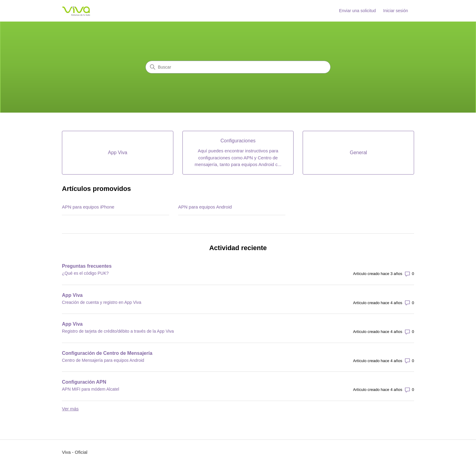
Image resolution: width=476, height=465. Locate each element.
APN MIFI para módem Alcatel (90, 389)
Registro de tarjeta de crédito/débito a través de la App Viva (118, 331)
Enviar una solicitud (357, 11)
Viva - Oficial (75, 452)
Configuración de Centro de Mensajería (107, 353)
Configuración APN (84, 382)
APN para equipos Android (205, 207)
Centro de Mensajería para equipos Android (103, 360)
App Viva (72, 295)
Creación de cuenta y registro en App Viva (102, 302)
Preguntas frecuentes (87, 266)
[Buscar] (238, 67)
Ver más (70, 409)
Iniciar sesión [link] (396, 11)
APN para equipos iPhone (88, 207)
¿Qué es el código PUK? (85, 273)
